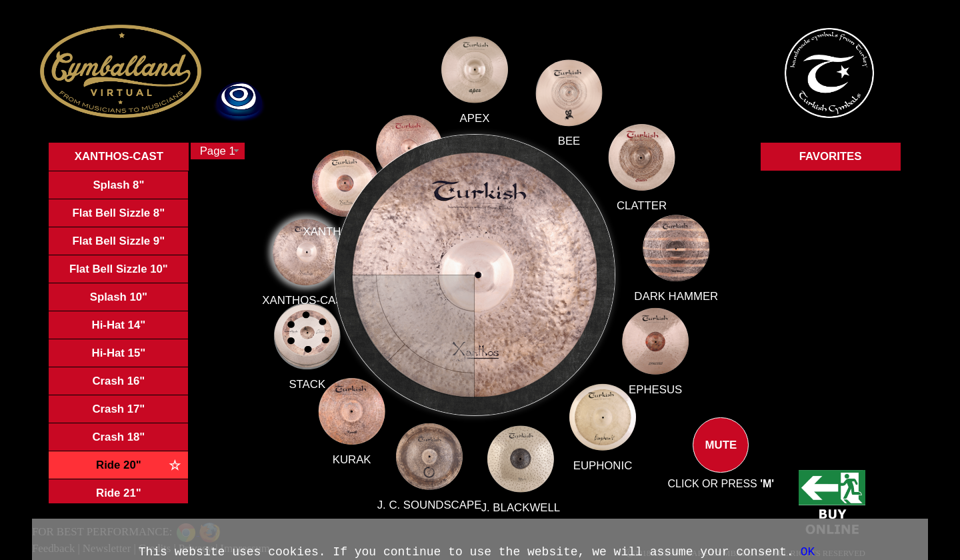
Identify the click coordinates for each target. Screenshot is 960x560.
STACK (322, 379)
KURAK (359, 452)
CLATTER (634, 211)
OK (808, 552)
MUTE (721, 456)
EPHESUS (655, 390)
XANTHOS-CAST (326, 303)
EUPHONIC (602, 464)
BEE (565, 150)
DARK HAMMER (667, 298)
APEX (475, 128)
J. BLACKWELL (519, 503)
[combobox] (218, 151)
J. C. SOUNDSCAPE (431, 498)
